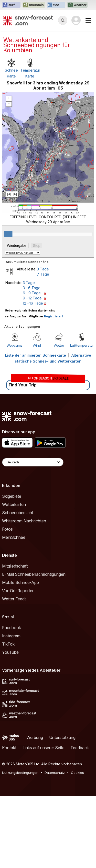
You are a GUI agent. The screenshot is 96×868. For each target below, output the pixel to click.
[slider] (8, 306)
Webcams (15, 418)
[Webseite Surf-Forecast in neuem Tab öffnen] (11, 5)
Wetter (59, 418)
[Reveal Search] (63, 20)
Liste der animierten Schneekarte (36, 428)
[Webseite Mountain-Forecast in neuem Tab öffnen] (34, 5)
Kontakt (9, 820)
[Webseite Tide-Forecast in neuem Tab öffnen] (56, 5)
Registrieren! (54, 389)
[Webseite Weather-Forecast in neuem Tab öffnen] (77, 5)
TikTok (8, 716)
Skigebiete (12, 569)
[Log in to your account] (76, 20)
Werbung (35, 810)
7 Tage (43, 347)
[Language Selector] (33, 535)
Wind (37, 418)
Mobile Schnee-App (20, 655)
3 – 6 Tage (32, 360)
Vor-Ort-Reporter (18, 663)
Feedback (80, 820)
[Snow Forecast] (28, 20)
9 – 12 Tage (32, 370)
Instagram (11, 708)
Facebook (12, 700)
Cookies (77, 845)
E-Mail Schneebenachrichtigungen (34, 647)
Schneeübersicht (18, 585)
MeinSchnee (14, 610)
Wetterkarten (14, 577)
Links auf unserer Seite (44, 820)
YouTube (10, 725)
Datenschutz (55, 845)
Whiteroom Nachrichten (24, 593)
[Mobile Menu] (88, 20)
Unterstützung (62, 810)
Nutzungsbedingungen (20, 845)
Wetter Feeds (14, 671)
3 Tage (43, 341)
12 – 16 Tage (33, 376)
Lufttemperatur (81, 418)
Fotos (7, 601)
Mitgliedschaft (15, 638)
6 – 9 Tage (32, 365)
